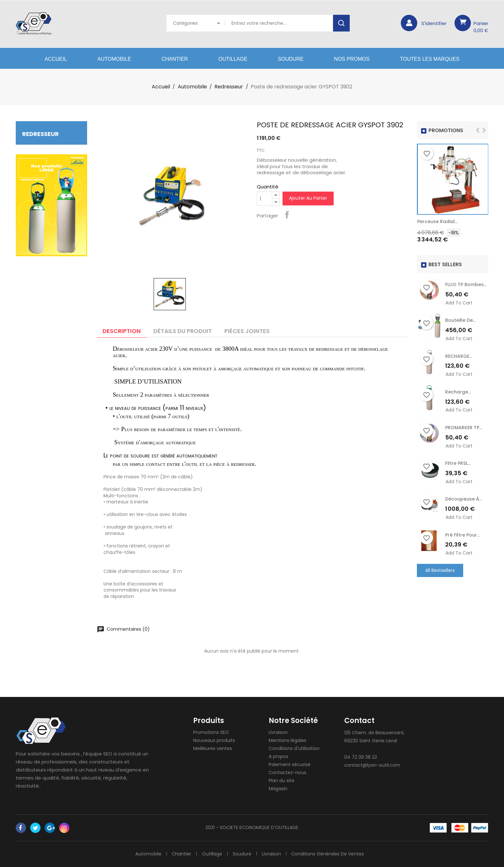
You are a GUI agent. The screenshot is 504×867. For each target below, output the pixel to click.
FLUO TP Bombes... (466, 284)
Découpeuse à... (464, 499)
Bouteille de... (460, 320)
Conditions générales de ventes (328, 854)
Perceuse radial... (437, 221)
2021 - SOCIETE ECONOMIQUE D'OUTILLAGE (252, 827)
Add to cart (459, 303)
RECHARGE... (459, 356)
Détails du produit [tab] (183, 331)
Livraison (278, 732)
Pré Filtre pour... (463, 535)
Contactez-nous (288, 772)
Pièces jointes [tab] (247, 331)
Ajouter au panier (308, 198)
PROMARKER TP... (464, 428)
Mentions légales (288, 740)
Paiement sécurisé (290, 764)
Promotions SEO (211, 732)
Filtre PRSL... (458, 463)
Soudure (291, 59)
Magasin (278, 789)
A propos (279, 756)
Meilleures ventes (213, 748)
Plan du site (282, 781)
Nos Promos (352, 59)
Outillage (233, 59)
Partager (287, 215)
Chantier (175, 59)
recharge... (458, 392)
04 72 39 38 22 (361, 757)
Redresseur (40, 134)
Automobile (114, 59)
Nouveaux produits (214, 740)
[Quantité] (265, 199)
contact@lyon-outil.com (372, 765)
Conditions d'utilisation (294, 748)
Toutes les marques (430, 59)
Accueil (56, 59)
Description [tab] (122, 331)
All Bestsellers (440, 570)
